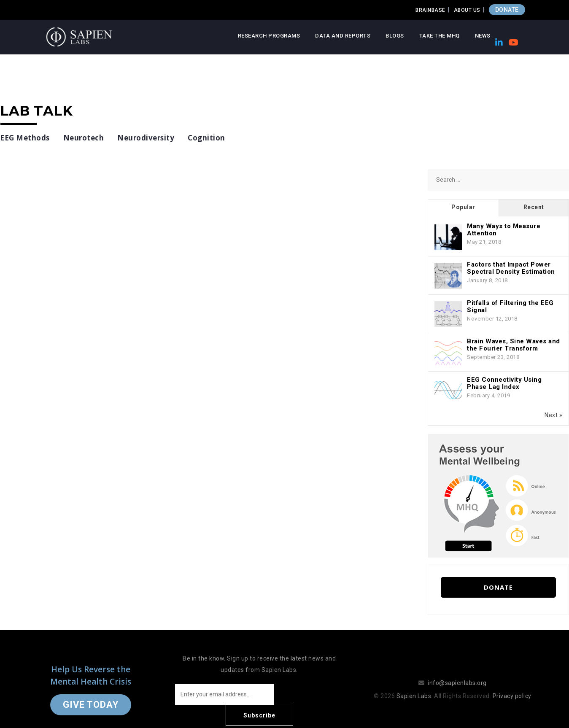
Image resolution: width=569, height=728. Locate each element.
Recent (534, 207)
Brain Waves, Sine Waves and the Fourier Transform (514, 345)
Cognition (206, 138)
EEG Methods (25, 138)
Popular (463, 207)
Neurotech (84, 138)
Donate (498, 587)
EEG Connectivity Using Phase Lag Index (504, 383)
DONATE (507, 10)
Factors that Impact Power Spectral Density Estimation (511, 268)
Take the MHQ (440, 36)
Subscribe (310, 694)
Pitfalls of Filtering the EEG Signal (510, 306)
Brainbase (430, 10)
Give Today (91, 694)
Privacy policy (512, 685)
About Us (467, 10)
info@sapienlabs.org (457, 672)
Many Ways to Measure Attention (504, 230)
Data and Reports (343, 36)
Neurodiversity (146, 138)
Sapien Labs (414, 685)
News (483, 36)
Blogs (395, 36)
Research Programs (269, 36)
